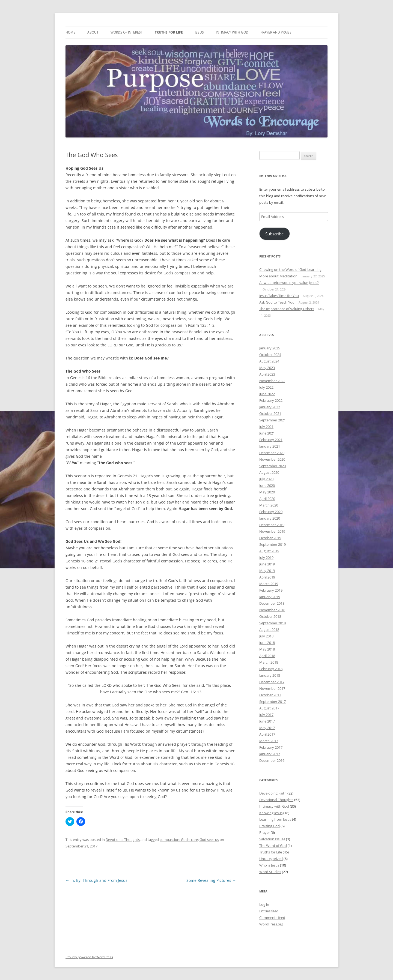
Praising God (270, 826)
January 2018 (270, 675)
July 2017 (266, 715)
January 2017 (270, 754)
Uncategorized (271, 859)
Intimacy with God (232, 32)
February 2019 (271, 590)
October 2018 (270, 616)
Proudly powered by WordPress (89, 957)
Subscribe (274, 234)
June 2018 (267, 643)
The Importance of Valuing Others (287, 309)
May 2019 (267, 571)
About (93, 32)
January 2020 (270, 518)
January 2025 (270, 348)
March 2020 (269, 505)
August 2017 (269, 708)
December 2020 (272, 453)
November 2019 (272, 531)
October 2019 (270, 538)
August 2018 (269, 630)
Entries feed (269, 911)
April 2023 (267, 374)
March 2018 (269, 662)
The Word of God (273, 846)
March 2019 (269, 584)
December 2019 (272, 525)
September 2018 (273, 623)
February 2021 (271, 440)
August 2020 (269, 472)
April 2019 (267, 577)
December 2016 (272, 760)
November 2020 (272, 459)
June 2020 (267, 485)
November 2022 (272, 381)
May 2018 (267, 649)
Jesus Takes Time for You (279, 296)
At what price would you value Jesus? (289, 283)
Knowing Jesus (271, 813)
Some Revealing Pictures (211, 880)
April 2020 (267, 499)
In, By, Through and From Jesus (96, 880)
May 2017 (267, 728)
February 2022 (271, 400)
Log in (264, 904)
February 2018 (271, 669)
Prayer (265, 832)
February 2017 (271, 747)
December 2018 (272, 603)
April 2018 (267, 656)
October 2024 (270, 355)
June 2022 (267, 394)
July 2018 (266, 636)
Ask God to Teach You (277, 302)
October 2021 (270, 413)
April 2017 (267, 734)
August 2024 (269, 361)
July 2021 (266, 427)
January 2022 (270, 407)
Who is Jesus (269, 865)
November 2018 (272, 610)
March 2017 (269, 741)
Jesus (199, 32)
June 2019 (267, 564)
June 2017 (267, 721)
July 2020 (266, 479)
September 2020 (273, 466)
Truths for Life (169, 32)
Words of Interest (127, 32)
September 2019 (273, 544)
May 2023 (267, 368)
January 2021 (270, 446)
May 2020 (267, 492)
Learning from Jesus (275, 819)
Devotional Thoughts (123, 840)
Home (70, 32)
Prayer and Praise (276, 32)
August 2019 (269, 551)
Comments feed (272, 918)
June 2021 (267, 433)
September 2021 (273, 420)
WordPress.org (271, 924)
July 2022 (266, 387)
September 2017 (273, 702)
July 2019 (266, 558)
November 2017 (272, 688)
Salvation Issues (272, 839)
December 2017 (272, 682)
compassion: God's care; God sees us (189, 840)
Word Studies (270, 872)
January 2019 (270, 597)
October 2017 (270, 695)
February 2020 (271, 512)
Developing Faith (273, 793)
